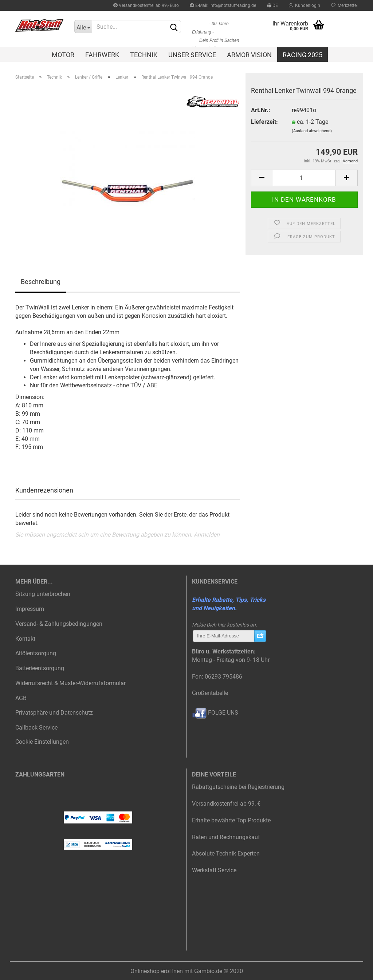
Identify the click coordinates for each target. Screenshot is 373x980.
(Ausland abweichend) (312, 131)
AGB (21, 698)
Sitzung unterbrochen (43, 594)
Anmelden (207, 535)
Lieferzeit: (264, 122)
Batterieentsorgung (40, 668)
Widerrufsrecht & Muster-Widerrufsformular (70, 683)
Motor (63, 55)
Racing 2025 (303, 55)
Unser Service (192, 55)
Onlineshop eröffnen (157, 971)
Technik (144, 55)
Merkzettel (344, 5)
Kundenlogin (305, 5)
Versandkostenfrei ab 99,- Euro (146, 5)
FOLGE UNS (215, 713)
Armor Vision (249, 55)
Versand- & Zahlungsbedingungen (59, 624)
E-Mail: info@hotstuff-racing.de (223, 5)
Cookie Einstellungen (42, 742)
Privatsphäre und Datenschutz (54, 713)
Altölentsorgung (36, 653)
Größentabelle (210, 693)
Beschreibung (41, 282)
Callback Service (36, 728)
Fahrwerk (102, 55)
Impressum (30, 609)
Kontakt (25, 639)
